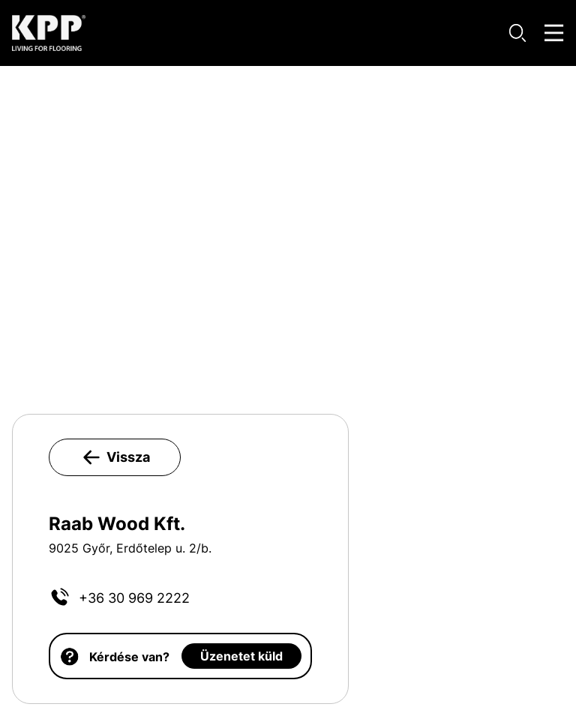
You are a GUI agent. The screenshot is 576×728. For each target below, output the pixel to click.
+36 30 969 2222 (134, 598)
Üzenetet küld (241, 656)
